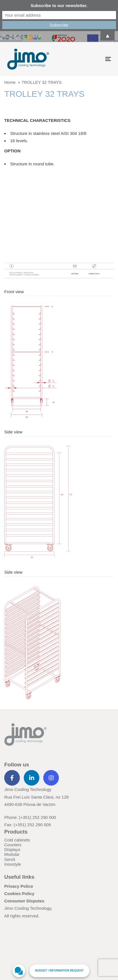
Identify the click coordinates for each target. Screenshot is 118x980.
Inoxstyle (13, 864)
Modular (12, 854)
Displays (12, 849)
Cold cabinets (17, 840)
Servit (10, 859)
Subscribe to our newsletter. (59, 6)
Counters (13, 845)
